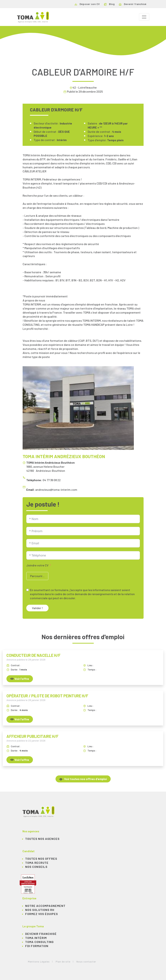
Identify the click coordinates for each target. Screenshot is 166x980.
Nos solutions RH (40, 910)
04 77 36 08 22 (52, 480)
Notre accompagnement (45, 906)
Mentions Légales (39, 962)
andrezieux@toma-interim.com (56, 490)
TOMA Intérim (36, 938)
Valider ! (37, 608)
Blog (109, 4)
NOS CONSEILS (36, 867)
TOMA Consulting (39, 942)
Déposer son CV (87, 4)
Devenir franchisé (133, 4)
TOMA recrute (37, 863)
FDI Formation (37, 946)
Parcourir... (37, 576)
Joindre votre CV (37, 565)
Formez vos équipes (42, 914)
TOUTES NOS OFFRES (41, 859)
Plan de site (63, 962)
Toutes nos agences (42, 839)
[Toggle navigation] (144, 17)
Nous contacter (86, 962)
